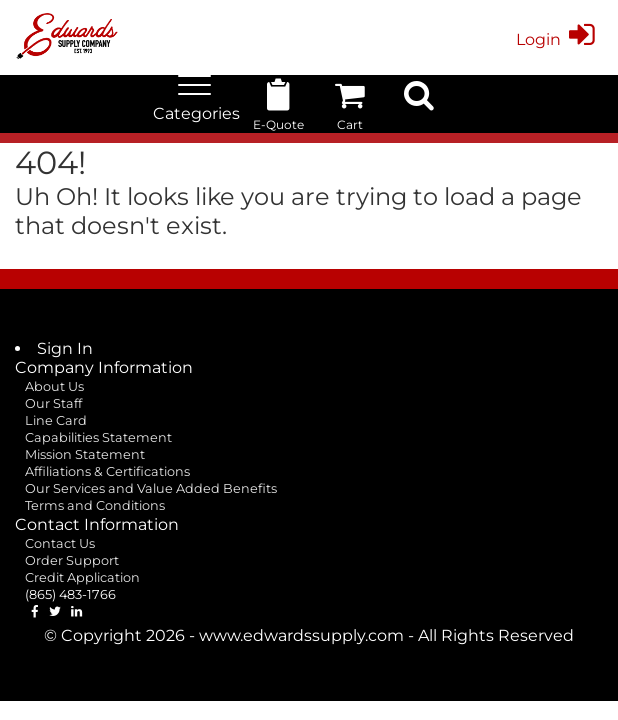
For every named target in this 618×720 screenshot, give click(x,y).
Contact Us (60, 543)
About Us (54, 386)
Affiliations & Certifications (107, 471)
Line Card (56, 420)
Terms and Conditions (95, 505)
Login (559, 39)
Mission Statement (85, 454)
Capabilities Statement (98, 437)
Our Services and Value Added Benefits (151, 488)
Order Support (72, 560)
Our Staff (53, 403)
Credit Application (82, 577)
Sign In (65, 348)
